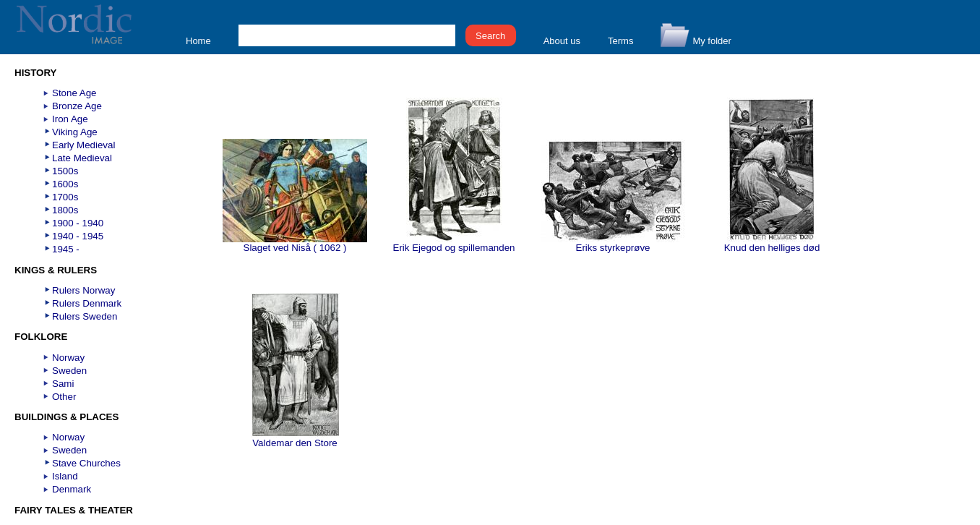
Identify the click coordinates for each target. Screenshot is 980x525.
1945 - (66, 249)
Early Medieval (83, 145)
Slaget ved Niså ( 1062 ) (295, 243)
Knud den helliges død (772, 243)
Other (64, 397)
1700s (65, 197)
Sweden (69, 371)
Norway (68, 358)
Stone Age (74, 93)
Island (65, 476)
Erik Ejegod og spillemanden (454, 243)
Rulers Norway (83, 290)
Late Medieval (82, 158)
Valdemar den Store (295, 439)
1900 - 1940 (78, 223)
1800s (65, 210)
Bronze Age (77, 106)
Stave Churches (86, 463)
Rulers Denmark (87, 303)
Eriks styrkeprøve (613, 243)
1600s (65, 184)
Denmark (72, 489)
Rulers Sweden (85, 316)
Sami (63, 384)
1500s (65, 171)
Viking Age (75, 132)
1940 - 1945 (78, 236)
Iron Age (70, 119)
